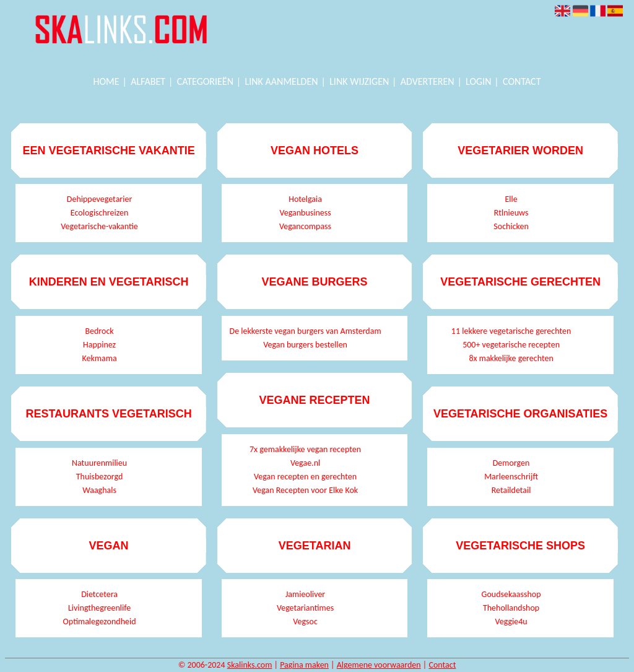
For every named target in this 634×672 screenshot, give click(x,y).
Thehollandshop (511, 608)
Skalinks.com (250, 665)
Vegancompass (305, 226)
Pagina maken (304, 665)
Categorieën (205, 81)
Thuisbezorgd (100, 477)
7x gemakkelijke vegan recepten (305, 449)
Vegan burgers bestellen (305, 345)
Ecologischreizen (99, 213)
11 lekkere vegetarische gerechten (511, 331)
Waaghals (99, 490)
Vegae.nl (305, 463)
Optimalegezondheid (100, 622)
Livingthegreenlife (99, 608)
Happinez (99, 345)
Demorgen (511, 463)
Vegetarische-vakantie (99, 226)
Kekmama (100, 358)
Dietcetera (99, 594)
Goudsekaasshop (511, 594)
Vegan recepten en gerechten (305, 477)
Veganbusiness (305, 213)
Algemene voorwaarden (379, 665)
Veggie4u (511, 622)
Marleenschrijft (511, 477)
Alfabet (148, 81)
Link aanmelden (282, 81)
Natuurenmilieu (99, 463)
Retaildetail (511, 490)
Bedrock (99, 331)
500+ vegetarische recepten (511, 345)
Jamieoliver (305, 594)
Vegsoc (305, 622)
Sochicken (511, 226)
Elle (511, 199)
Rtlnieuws (511, 213)
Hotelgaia (305, 199)
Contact (522, 81)
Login (478, 81)
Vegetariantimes (305, 608)
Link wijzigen (359, 81)
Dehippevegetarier (99, 199)
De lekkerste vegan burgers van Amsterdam (306, 331)
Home (106, 81)
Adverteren (428, 81)
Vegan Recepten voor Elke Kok (305, 490)
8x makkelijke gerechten (511, 358)
